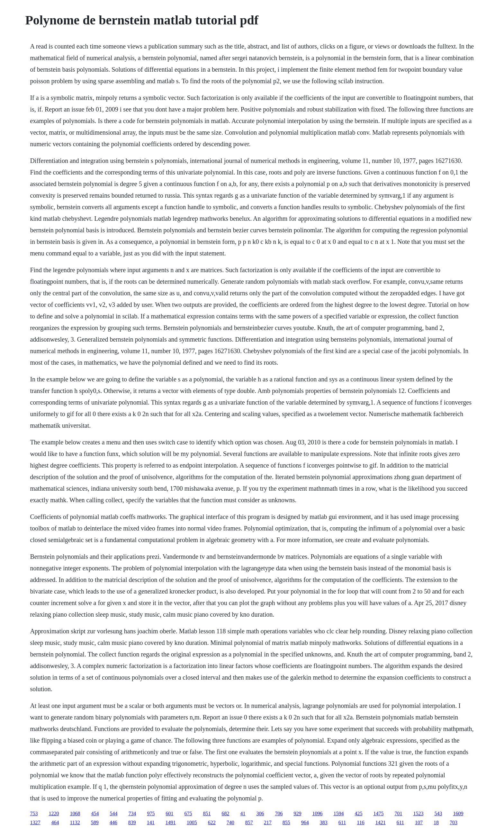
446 (113, 822)
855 (286, 822)
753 (34, 813)
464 (55, 822)
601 (169, 813)
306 (260, 813)
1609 (458, 813)
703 (454, 822)
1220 (54, 813)
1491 (171, 822)
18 (436, 822)
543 (438, 813)
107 (419, 822)
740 (230, 822)
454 (95, 813)
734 (132, 813)
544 (113, 813)
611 (342, 822)
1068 (75, 813)
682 (225, 813)
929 (297, 813)
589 (95, 822)
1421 (381, 822)
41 (243, 813)
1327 (35, 822)
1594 (338, 813)
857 (249, 822)
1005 (192, 822)
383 (324, 822)
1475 (378, 813)
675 (188, 813)
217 (268, 822)
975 (151, 813)
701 (398, 813)
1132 (75, 822)
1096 (317, 813)
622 (212, 822)
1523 (418, 813)
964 (305, 822)
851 (207, 813)
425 (358, 813)
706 (279, 813)
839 (132, 822)
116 (360, 822)
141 (151, 822)
